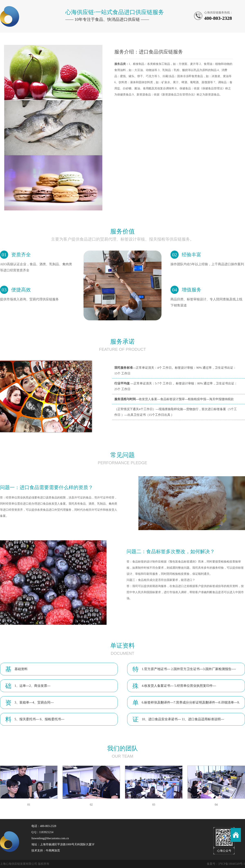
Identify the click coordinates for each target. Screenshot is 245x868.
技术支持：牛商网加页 (46, 851)
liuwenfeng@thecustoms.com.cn (50, 838)
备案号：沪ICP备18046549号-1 (226, 864)
